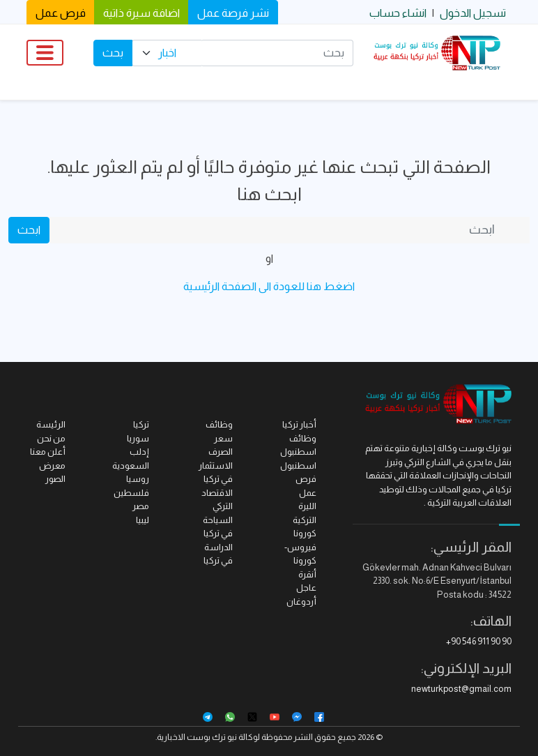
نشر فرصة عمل (233, 13)
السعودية (131, 466)
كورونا (305, 533)
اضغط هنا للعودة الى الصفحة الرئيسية (269, 286)
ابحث (29, 230)
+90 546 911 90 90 (479, 641)
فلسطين (131, 493)
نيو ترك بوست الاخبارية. (196, 737)
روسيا (138, 479)
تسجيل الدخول (473, 13)
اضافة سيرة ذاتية (141, 13)
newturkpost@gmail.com (461, 689)
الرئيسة (51, 424)
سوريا (138, 438)
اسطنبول (298, 466)
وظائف (219, 424)
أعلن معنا (48, 452)
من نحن (51, 438)
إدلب (139, 452)
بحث (113, 53)
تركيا (141, 424)
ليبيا (143, 520)
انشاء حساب (398, 13)
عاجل (306, 588)
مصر (141, 506)
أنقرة (307, 574)
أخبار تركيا (299, 424)
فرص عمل (61, 13)
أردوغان (301, 602)
